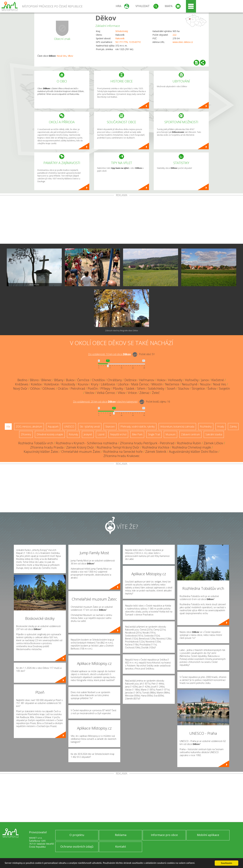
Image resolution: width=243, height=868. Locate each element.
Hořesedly (175, 380)
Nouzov (205, 384)
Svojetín (224, 388)
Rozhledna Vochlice (156, 447)
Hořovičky (192, 380)
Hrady (221, 427)
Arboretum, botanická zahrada (177, 427)
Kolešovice (52, 384)
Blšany (59, 380)
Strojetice (198, 388)
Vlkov (70, 56)
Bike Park (137, 434)
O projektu (77, 835)
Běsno (34, 380)
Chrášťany (115, 380)
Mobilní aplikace (208, 835)
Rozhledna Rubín (189, 443)
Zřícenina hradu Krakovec (122, 456)
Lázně (101, 434)
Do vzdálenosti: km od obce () (105, 402)
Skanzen (110, 427)
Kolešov (36, 384)
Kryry (95, 384)
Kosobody (68, 384)
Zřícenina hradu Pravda (47, 447)
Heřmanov (147, 380)
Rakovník (120, 38)
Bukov (70, 380)
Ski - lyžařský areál (90, 427)
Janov (205, 380)
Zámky (233, 427)
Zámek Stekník (156, 452)
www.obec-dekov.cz (183, 42)
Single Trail (154, 434)
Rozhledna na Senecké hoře (123, 452)
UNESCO (69, 427)
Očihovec (49, 388)
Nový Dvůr (20, 388)
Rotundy (73, 434)
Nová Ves (62, 56)
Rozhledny (206, 427)
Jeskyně (88, 434)
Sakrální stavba (214, 434)
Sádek (130, 388)
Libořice (123, 384)
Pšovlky (118, 388)
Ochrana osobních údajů (77, 846)
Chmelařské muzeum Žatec (81, 452)
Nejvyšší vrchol (118, 434)
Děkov (106, 18)
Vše (8, 427)
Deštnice (131, 380)
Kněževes (22, 384)
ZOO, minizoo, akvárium (29, 427)
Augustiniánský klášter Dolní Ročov (193, 452)
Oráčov (63, 388)
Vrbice (132, 393)
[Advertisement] (122, 220)
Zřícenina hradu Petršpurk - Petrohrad (147, 443)
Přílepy (105, 388)
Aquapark (53, 427)
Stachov (184, 388)
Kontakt (121, 846)
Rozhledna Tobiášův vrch (36, 443)
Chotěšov (98, 380)
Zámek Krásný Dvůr (80, 447)
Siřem (141, 388)
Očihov (35, 388)
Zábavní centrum (190, 434)
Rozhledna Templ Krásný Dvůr (118, 447)
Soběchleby (156, 388)
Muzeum (170, 434)
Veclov (90, 393)
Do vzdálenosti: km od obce (109, 354)
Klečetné (218, 380)
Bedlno (22, 380)
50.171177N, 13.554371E (128, 42)
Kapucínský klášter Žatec (41, 452)
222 (174, 35)
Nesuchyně (190, 384)
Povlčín (93, 388)
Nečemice (172, 384)
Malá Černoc (140, 384)
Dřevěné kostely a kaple (50, 434)
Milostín (157, 384)
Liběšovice (108, 384)
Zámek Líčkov (213, 443)
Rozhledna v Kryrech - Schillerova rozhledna (87, 443)
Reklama (121, 835)
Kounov (83, 384)
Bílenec (46, 380)
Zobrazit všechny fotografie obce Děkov (122, 331)
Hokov (161, 380)
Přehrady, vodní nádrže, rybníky (138, 427)
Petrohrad (78, 388)
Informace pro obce (164, 835)
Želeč (156, 393)
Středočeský (122, 31)
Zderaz (144, 393)
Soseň (171, 388)
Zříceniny (26, 434)
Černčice (83, 380)
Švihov (212, 388)
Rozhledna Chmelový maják (191, 447)
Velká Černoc (106, 393)
